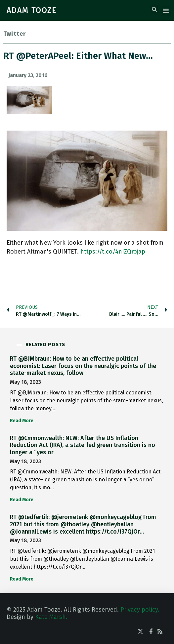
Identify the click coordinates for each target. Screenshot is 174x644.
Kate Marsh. (51, 617)
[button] (154, 10)
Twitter (15, 34)
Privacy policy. (140, 610)
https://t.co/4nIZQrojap (113, 252)
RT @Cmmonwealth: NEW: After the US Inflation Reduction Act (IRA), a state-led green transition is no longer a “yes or (83, 445)
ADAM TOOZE (32, 10)
